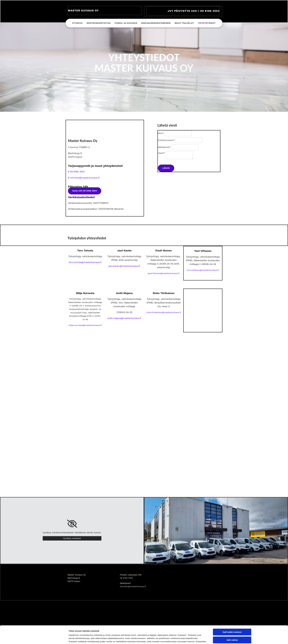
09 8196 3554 (77, 172)
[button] (85, 191)
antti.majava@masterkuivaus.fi (124, 318)
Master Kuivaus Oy (83, 10)
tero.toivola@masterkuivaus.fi (85, 262)
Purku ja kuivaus (126, 24)
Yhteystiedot (207, 24)
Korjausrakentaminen (156, 24)
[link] (72, 524)
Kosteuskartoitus (99, 24)
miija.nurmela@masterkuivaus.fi (85, 325)
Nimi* (161, 133)
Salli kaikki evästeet (232, 423)
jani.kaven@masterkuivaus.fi (124, 266)
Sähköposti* (164, 147)
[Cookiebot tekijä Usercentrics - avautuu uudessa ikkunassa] (51, 448)
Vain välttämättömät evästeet (232, 439)
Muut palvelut (184, 24)
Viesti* (161, 153)
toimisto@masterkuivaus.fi (133, 586)
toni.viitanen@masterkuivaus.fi (203, 270)
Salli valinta (232, 431)
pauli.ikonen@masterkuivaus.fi (164, 273)
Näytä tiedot (177, 448)
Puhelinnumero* (166, 140)
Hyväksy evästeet (72, 538)
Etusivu (77, 24)
